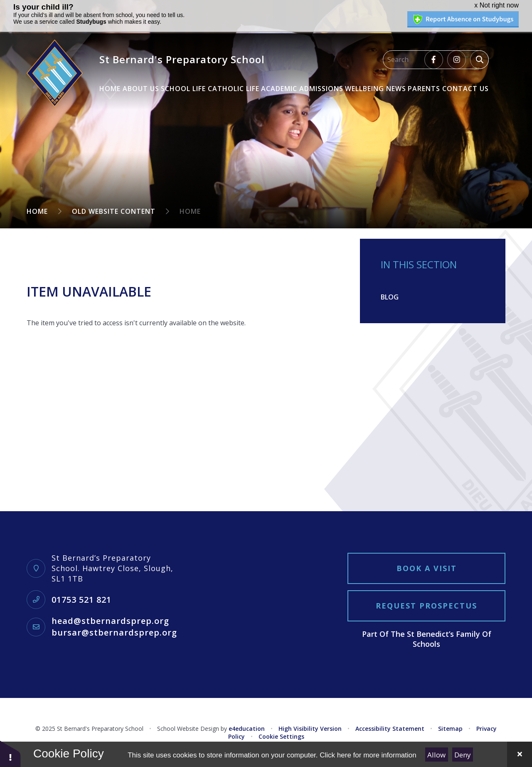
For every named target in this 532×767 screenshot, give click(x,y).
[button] (10, 753)
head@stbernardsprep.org (110, 621)
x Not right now (496, 5)
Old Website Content (114, 211)
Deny (463, 755)
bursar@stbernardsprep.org (114, 632)
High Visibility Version (310, 729)
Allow (436, 755)
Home (37, 211)
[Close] (520, 754)
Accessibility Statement (390, 729)
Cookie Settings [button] (281, 736)
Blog (390, 297)
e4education (247, 729)
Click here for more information (368, 755)
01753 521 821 (81, 600)
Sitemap (450, 729)
